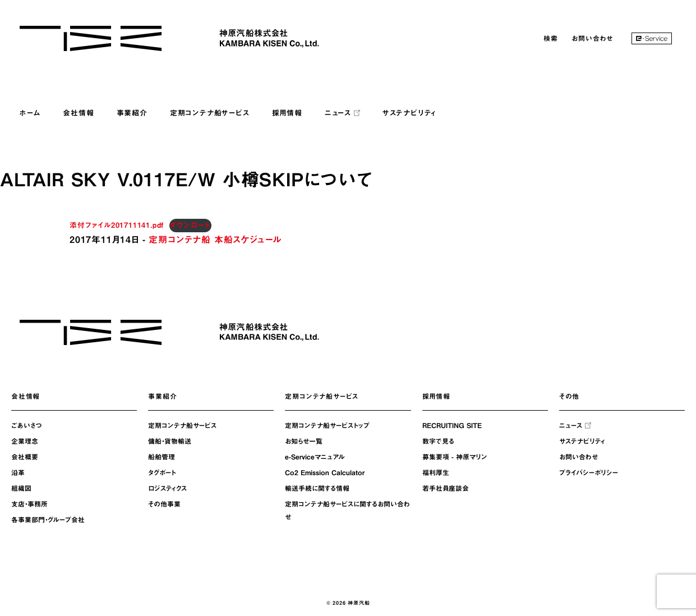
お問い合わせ (592, 38)
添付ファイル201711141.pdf (117, 225)
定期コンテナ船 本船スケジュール (215, 240)
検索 (551, 38)
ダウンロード (190, 225)
